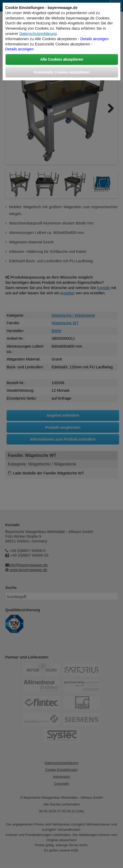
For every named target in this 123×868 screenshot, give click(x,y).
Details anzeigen (94, 39)
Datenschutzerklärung (38, 34)
